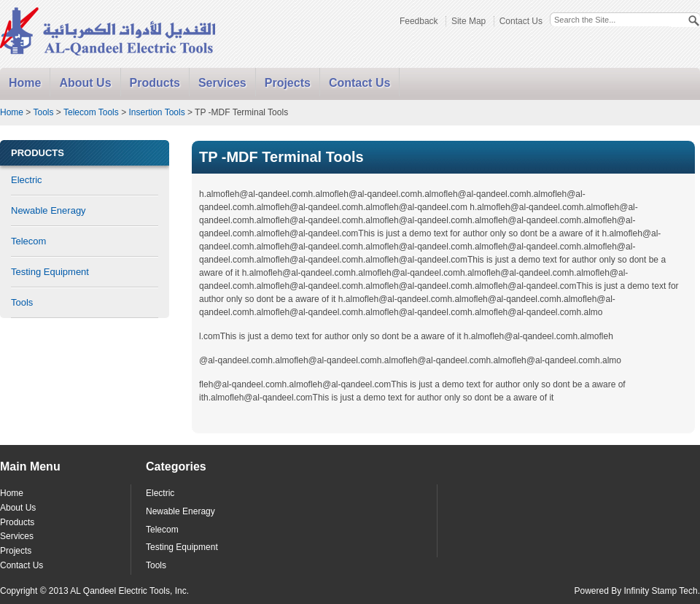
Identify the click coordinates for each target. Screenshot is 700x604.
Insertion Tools (156, 112)
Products (155, 83)
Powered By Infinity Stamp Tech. (637, 591)
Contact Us (521, 21)
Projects (288, 83)
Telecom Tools (91, 112)
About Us (85, 83)
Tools (43, 112)
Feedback (419, 21)
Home (25, 83)
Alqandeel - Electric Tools (109, 32)
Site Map (468, 21)
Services (222, 83)
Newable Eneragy (48, 210)
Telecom (28, 241)
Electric (27, 180)
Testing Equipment (50, 272)
